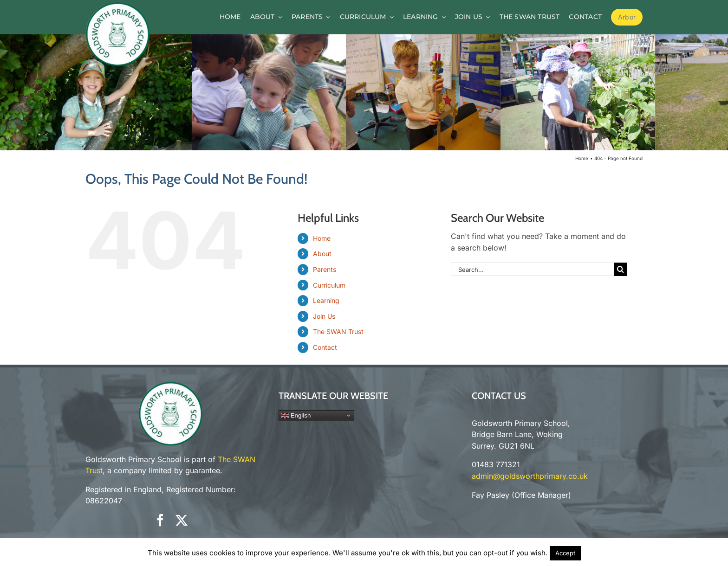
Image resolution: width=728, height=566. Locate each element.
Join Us (324, 316)
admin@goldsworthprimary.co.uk (530, 476)
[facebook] (160, 520)
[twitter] (182, 520)
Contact (325, 347)
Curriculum (329, 285)
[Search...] (532, 269)
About (322, 254)
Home (322, 238)
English (296, 415)
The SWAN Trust (338, 331)
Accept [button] (565, 553)
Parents (325, 269)
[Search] (621, 269)
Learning (326, 300)
